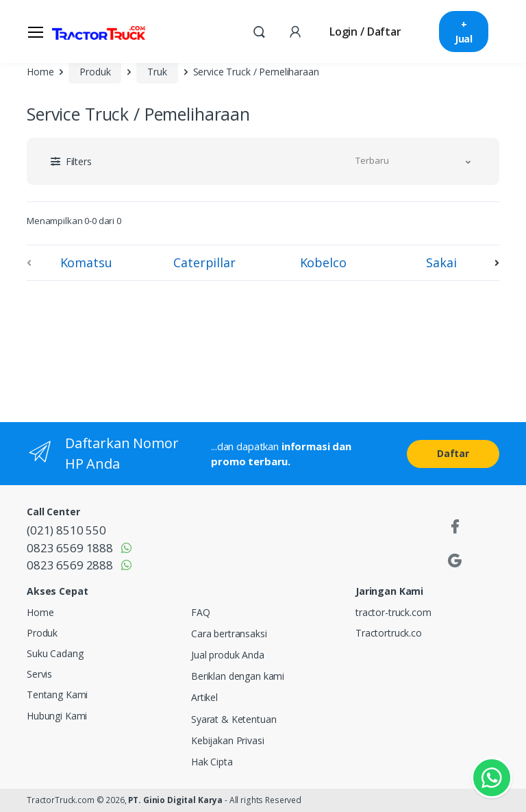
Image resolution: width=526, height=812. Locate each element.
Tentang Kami (57, 694)
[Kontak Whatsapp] (492, 778)
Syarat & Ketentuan (234, 719)
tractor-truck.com (393, 612)
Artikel (204, 697)
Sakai (441, 262)
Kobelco (323, 262)
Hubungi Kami (57, 716)
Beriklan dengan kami (238, 676)
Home (40, 72)
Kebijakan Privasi (228, 740)
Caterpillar (204, 262)
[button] (259, 31)
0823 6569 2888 (70, 565)
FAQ (201, 612)
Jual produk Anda (228, 655)
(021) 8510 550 (66, 530)
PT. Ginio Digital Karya (175, 800)
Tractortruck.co (389, 633)
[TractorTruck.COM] (99, 32)
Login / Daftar (365, 32)
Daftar (453, 453)
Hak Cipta (212, 762)
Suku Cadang (55, 653)
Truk (157, 72)
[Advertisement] (140, 349)
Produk (95, 72)
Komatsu (86, 262)
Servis (39, 674)
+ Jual (464, 32)
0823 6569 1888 (70, 548)
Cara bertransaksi (229, 633)
